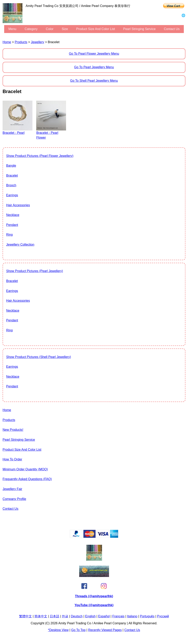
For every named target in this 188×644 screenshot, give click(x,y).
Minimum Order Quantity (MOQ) (25, 469)
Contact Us (172, 29)
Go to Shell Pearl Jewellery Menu (94, 81)
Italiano (132, 616)
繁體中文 (25, 616)
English (90, 616)
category (31, 29)
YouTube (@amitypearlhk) (94, 605)
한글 (65, 616)
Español (104, 616)
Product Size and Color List (96, 29)
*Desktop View (58, 630)
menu (12, 29)
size (65, 29)
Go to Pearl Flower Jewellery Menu (94, 54)
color (50, 29)
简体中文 (41, 616)
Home (7, 42)
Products (21, 42)
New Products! (13, 430)
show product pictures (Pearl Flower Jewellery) (40, 156)
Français (118, 616)
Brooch (11, 185)
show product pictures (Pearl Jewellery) (35, 271)
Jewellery (38, 42)
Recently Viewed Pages (105, 630)
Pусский (163, 616)
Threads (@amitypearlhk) (94, 596)
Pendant (12, 225)
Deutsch (77, 616)
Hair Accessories (18, 205)
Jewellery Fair (12, 489)
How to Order (12, 459)
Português (147, 616)
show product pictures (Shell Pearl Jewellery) (38, 357)
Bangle (11, 166)
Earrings (12, 195)
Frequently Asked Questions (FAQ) (27, 479)
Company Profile (14, 499)
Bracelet (12, 176)
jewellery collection (20, 245)
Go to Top (78, 630)
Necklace (13, 215)
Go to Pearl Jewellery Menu (94, 67)
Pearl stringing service (139, 29)
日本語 (55, 616)
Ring (9, 235)
